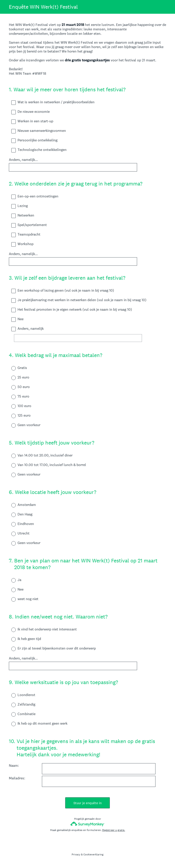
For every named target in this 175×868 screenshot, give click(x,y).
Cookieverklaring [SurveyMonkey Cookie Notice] (93, 854)
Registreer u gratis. (114, 830)
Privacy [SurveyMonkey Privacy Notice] (76, 854)
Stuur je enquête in (87, 803)
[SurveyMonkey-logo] (87, 824)
